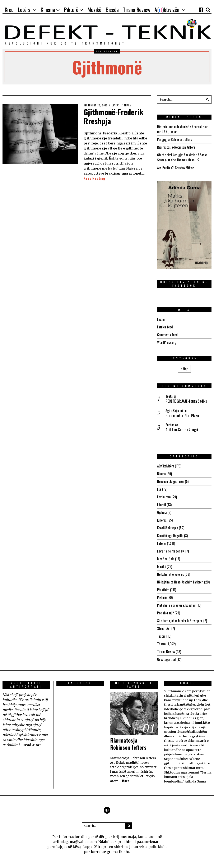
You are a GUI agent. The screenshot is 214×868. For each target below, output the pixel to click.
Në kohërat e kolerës (171, 574)
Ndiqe (184, 369)
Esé (159, 489)
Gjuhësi (162, 512)
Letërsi (116, 105)
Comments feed (167, 335)
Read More (32, 745)
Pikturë (162, 597)
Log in (161, 319)
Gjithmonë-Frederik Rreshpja (113, 116)
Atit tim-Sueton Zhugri (182, 430)
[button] (207, 100)
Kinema (162, 520)
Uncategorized (166, 659)
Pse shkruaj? (166, 613)
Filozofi (162, 505)
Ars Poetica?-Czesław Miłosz (176, 168)
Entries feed (165, 327)
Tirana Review (166, 652)
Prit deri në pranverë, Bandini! (176, 605)
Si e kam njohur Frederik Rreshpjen (180, 621)
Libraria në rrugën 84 (171, 551)
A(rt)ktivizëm (166, 466)
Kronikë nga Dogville (170, 536)
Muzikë (162, 567)
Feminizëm (164, 497)
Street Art (164, 628)
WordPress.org (167, 342)
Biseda (161, 474)
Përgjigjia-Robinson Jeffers (175, 139)
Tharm (128, 105)
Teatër (161, 636)
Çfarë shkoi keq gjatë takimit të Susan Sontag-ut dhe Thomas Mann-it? (182, 157)
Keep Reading (94, 178)
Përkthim (163, 590)
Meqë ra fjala (166, 559)
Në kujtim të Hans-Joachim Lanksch (180, 582)
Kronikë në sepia (168, 528)
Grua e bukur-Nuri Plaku (182, 415)
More (126, 781)
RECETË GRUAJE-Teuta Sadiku (186, 401)
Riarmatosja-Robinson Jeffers (176, 147)
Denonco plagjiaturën (171, 481)
